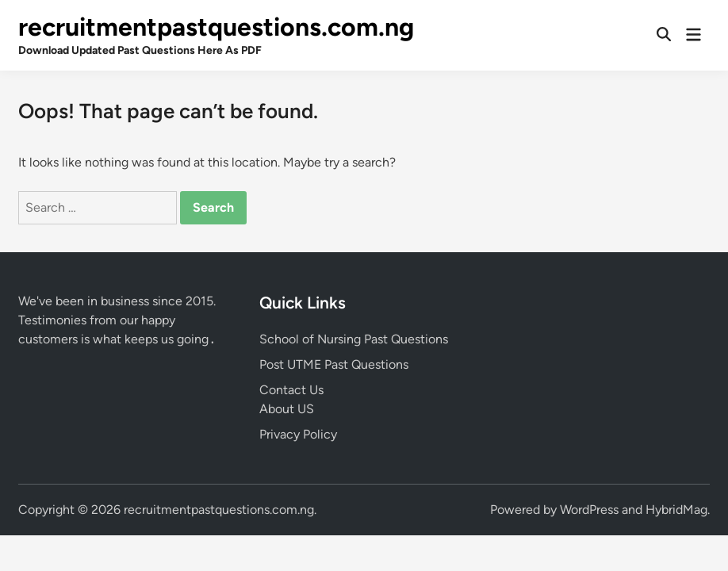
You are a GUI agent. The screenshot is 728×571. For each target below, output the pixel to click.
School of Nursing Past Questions (354, 339)
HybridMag (676, 510)
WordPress (589, 510)
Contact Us (291, 390)
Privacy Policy (298, 434)
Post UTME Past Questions (334, 364)
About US (287, 409)
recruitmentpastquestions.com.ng (216, 27)
